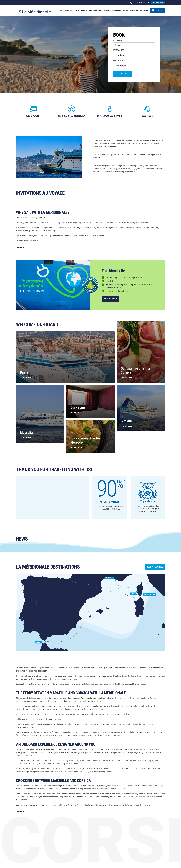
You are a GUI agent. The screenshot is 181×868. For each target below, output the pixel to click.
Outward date (119, 50)
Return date (118, 61)
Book (119, 35)
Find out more (110, 299)
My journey (118, 41)
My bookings (158, 2)
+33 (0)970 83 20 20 (140, 3)
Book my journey (155, 567)
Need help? (159, 10)
